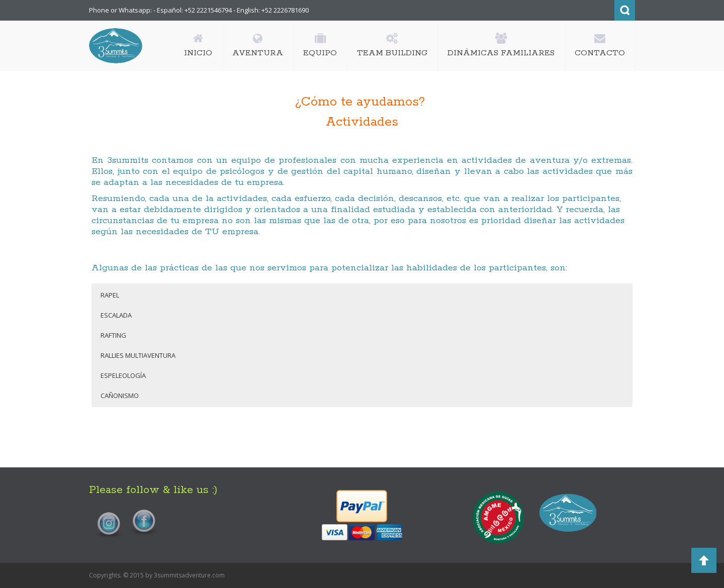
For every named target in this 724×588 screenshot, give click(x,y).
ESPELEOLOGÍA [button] (123, 375)
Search (625, 10)
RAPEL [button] (110, 295)
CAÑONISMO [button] (120, 396)
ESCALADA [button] (116, 315)
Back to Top (704, 560)
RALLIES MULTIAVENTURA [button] (138, 355)
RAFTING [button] (113, 335)
